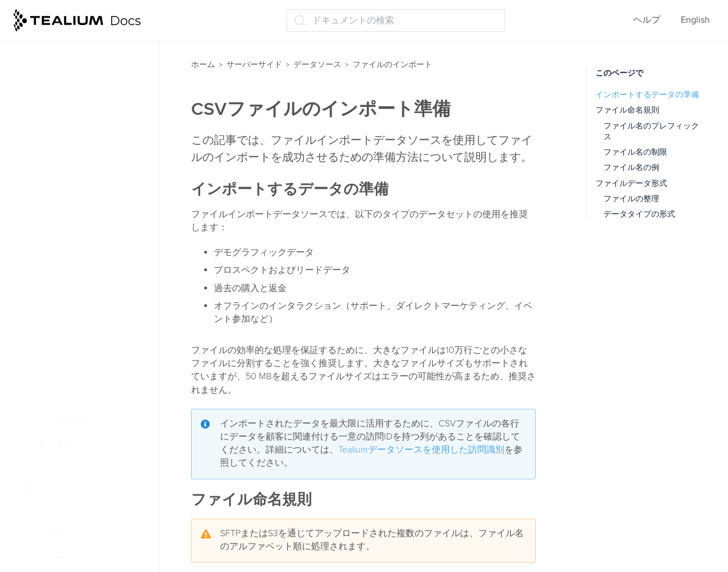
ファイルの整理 (631, 199)
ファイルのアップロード (80, 332)
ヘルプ (647, 20)
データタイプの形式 (639, 214)
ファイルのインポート (71, 159)
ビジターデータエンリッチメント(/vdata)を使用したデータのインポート (90, 88)
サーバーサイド (254, 65)
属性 (28, 488)
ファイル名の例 (631, 167)
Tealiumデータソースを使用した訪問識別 (421, 450)
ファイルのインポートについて (90, 188)
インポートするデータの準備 (647, 95)
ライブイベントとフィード (71, 466)
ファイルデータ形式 (631, 183)
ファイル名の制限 (635, 152)
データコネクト (51, 443)
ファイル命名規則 (627, 110)
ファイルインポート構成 (81, 310)
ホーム (203, 65)
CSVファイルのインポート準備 (90, 223)
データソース (317, 65)
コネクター (42, 533)
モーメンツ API (50, 511)
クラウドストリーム (60, 399)
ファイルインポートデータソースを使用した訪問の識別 (90, 259)
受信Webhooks (54, 377)
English (695, 20)
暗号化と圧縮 (58, 288)
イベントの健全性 (56, 421)
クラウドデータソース (69, 355)
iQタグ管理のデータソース (80, 53)
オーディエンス (51, 555)
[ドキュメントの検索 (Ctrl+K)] (396, 20)
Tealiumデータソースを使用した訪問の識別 (86, 130)
